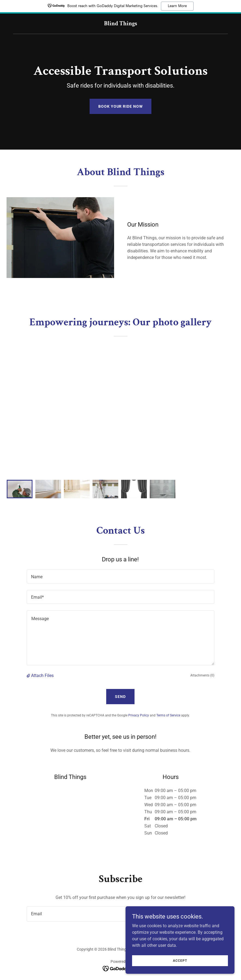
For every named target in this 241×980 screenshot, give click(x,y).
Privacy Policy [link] (139, 715)
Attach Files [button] (42, 676)
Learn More (177, 6)
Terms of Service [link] (168, 715)
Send (120, 697)
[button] (29, 676)
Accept (180, 960)
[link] (120, 24)
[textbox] (121, 576)
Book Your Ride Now (121, 106)
